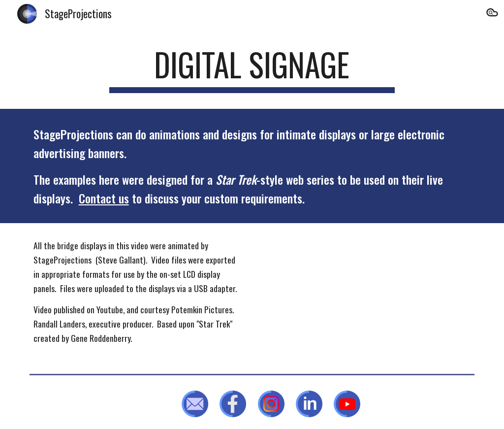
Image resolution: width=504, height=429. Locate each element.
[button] (492, 14)
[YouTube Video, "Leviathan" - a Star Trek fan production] (366, 296)
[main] (252, 69)
